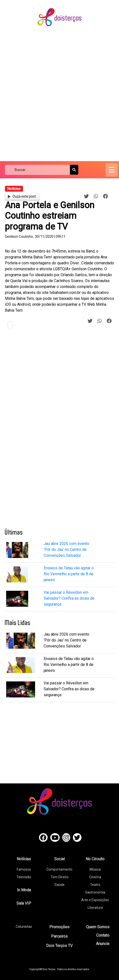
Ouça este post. (22, 196)
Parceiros (59, 936)
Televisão (24, 877)
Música (95, 869)
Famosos (24, 869)
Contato (103, 935)
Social (59, 859)
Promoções (59, 927)
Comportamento (59, 869)
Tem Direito (59, 877)
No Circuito (95, 859)
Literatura (95, 908)
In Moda (24, 890)
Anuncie (103, 944)
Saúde (59, 885)
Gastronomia (95, 892)
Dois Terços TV (59, 946)
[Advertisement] (59, 94)
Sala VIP (24, 903)
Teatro (95, 885)
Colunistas (24, 927)
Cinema (95, 877)
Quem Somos (98, 927)
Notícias (24, 859)
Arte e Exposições (95, 900)
